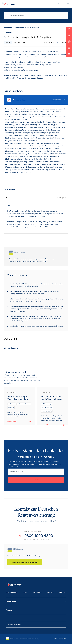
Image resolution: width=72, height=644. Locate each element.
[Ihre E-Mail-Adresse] (36, 472)
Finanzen (63, 592)
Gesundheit (37, 592)
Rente (25, 592)
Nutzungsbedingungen (55, 326)
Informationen (40, 326)
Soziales (50, 592)
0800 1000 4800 (39, 536)
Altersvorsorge (11, 592)
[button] (69, 30)
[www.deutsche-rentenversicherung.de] (25, 562)
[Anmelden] (36, 480)
